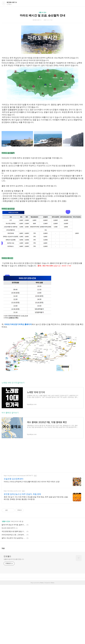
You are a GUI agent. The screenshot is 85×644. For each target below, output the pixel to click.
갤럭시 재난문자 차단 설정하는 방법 (14, 538)
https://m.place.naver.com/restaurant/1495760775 (18, 476)
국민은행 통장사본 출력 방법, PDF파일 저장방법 (14, 531)
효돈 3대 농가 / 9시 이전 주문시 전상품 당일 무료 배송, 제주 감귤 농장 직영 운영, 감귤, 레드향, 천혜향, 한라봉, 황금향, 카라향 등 (36, 498)
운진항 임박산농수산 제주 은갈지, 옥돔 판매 (22, 494)
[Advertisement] (42, 456)
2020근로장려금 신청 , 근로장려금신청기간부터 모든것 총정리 (14, 535)
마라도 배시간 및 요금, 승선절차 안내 (43, 15)
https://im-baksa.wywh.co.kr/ (12, 491)
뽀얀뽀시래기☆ (12, 2)
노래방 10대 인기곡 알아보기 (13, 383)
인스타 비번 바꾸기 (8, 528)
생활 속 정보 (42, 12)
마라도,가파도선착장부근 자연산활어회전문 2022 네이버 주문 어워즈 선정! (32, 482)
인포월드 (7, 556)
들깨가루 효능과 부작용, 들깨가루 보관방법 (14, 525)
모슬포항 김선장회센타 (14, 479)
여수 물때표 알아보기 (10, 413)
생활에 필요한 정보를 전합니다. (14, 559)
